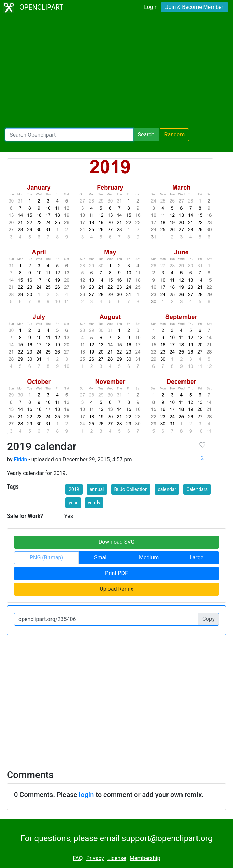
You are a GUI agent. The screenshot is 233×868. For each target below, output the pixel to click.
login (86, 795)
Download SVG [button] (117, 542)
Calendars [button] (197, 489)
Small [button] (101, 558)
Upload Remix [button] (116, 589)
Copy (208, 619)
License (117, 858)
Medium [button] (149, 558)
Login (151, 7)
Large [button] (196, 558)
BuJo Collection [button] (131, 489)
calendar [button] (167, 489)
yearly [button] (94, 503)
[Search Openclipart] (69, 135)
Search (146, 134)
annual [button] (97, 489)
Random (175, 134)
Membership (145, 858)
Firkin (20, 459)
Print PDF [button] (116, 573)
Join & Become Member (194, 7)
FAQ (78, 858)
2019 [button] (74, 489)
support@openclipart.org (167, 838)
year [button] (73, 503)
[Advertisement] (116, 72)
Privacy (95, 858)
